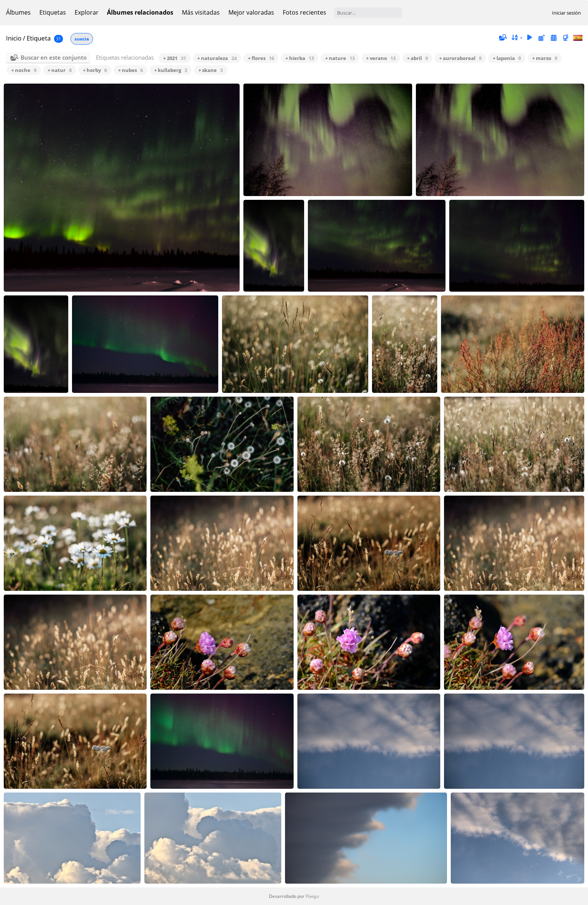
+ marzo (545, 58)
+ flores (261, 58)
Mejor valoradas (251, 12)
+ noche (24, 70)
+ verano (381, 58)
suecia (82, 39)
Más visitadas (201, 12)
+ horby (95, 70)
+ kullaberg (171, 70)
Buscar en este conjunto (54, 57)
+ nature (340, 58)
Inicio (14, 38)
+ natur (60, 70)
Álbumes (18, 12)
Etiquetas (53, 12)
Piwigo (312, 896)
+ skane (211, 70)
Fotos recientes (304, 12)
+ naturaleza (217, 58)
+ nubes (130, 70)
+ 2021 (175, 58)
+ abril (417, 58)
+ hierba (300, 58)
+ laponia (507, 58)
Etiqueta (39, 38)
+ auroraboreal (460, 58)
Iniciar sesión (566, 13)
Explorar (87, 12)
